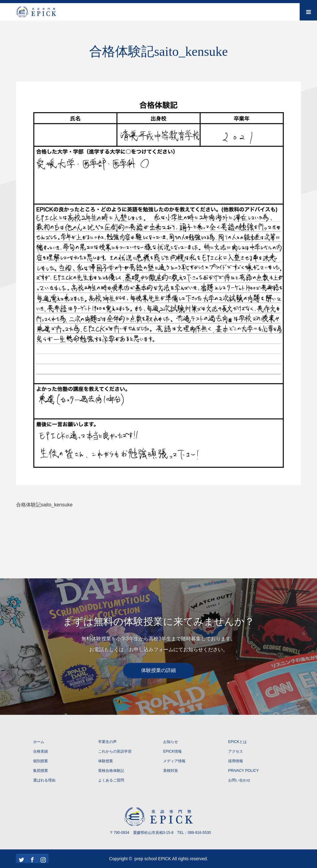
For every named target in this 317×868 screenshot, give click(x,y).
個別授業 (41, 761)
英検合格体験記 (111, 771)
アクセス (236, 751)
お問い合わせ (239, 780)
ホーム (39, 742)
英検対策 (171, 771)
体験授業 (106, 761)
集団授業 (41, 771)
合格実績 (41, 751)
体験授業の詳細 (158, 671)
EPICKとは (237, 742)
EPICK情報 (172, 751)
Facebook (32, 858)
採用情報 (236, 761)
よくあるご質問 (111, 780)
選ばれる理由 (44, 780)
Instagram (42, 858)
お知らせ (171, 742)
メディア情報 (174, 761)
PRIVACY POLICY (243, 771)
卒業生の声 (107, 742)
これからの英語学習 (115, 751)
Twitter (21, 858)
